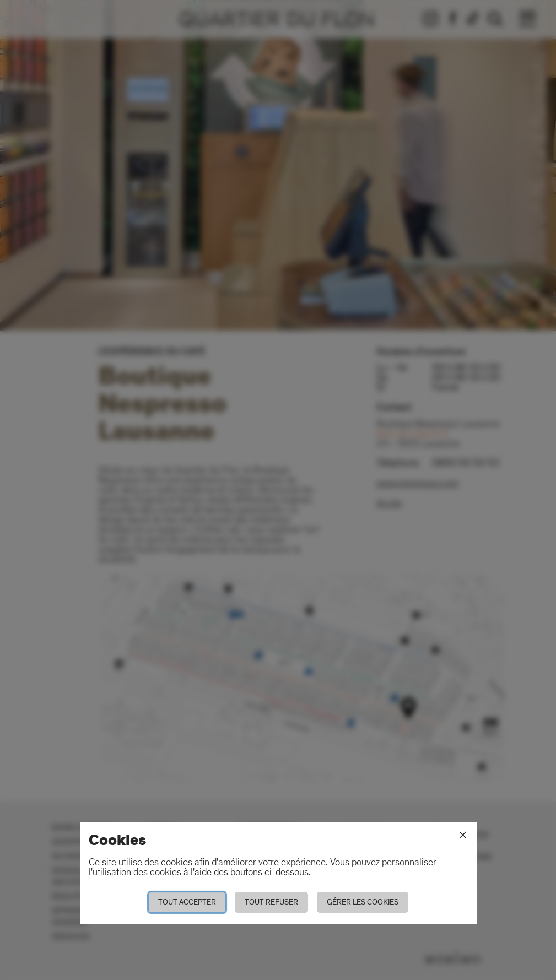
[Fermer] (463, 835)
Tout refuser (271, 902)
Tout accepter (187, 902)
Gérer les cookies (363, 902)
